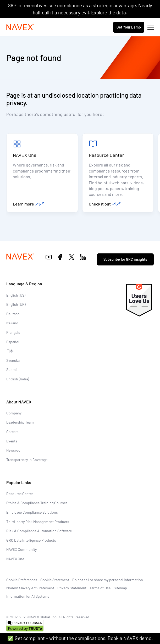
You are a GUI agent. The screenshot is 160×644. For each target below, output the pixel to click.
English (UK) (16, 304)
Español (13, 342)
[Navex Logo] (20, 27)
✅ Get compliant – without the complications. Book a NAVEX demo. (80, 638)
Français (13, 332)
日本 (10, 351)
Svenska (13, 360)
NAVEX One (25, 155)
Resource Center (106, 155)
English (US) (16, 295)
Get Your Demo (129, 27)
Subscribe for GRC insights (125, 259)
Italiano (12, 323)
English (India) (18, 379)
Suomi (12, 370)
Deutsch (13, 314)
